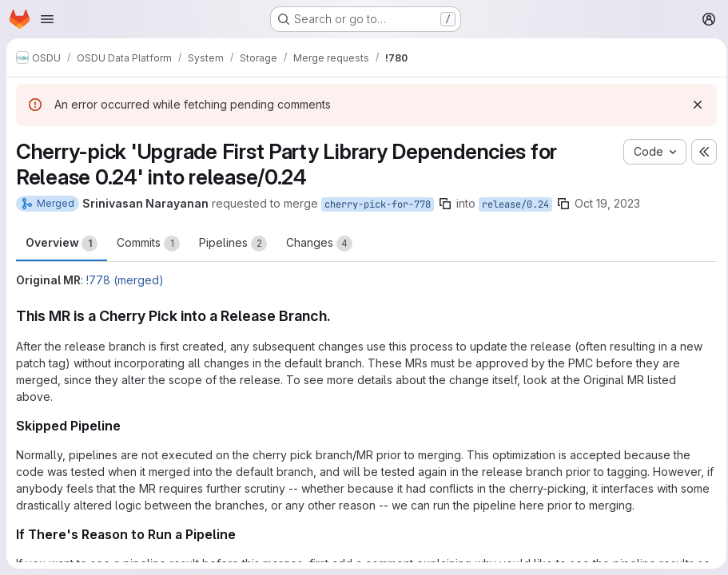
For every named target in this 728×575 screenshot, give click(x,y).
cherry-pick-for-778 (378, 204)
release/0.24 (515, 204)
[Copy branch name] (445, 204)
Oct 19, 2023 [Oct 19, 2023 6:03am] (607, 203)
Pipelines (233, 244)
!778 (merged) (125, 280)
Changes (319, 244)
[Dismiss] (693, 105)
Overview (62, 244)
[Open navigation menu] (47, 19)
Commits (148, 244)
